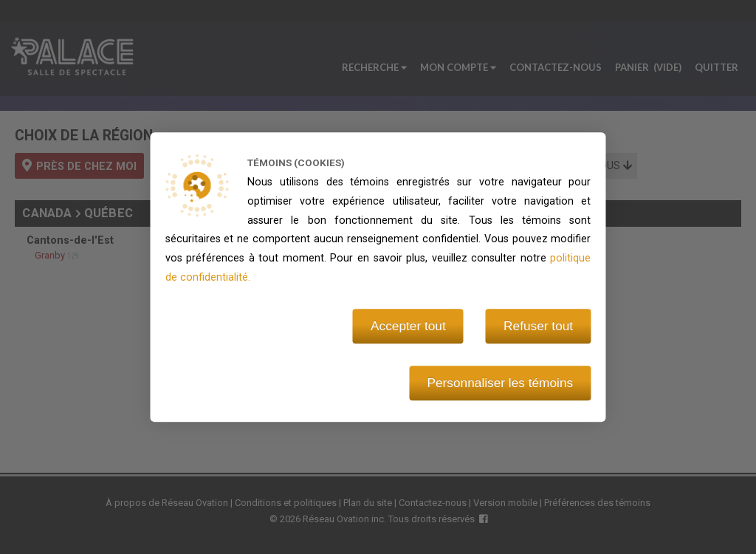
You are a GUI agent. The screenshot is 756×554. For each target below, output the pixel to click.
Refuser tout (538, 326)
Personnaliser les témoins (500, 383)
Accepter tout (408, 326)
